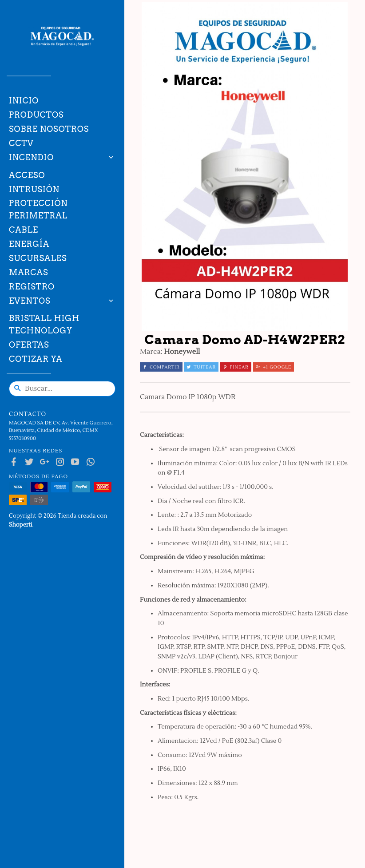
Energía (29, 244)
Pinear (236, 367)
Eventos (30, 301)
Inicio (24, 101)
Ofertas (29, 345)
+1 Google (274, 367)
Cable (24, 230)
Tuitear (201, 367)
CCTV (21, 143)
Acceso (27, 175)
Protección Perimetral (38, 209)
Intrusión (34, 189)
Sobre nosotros (49, 129)
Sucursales (38, 258)
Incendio (31, 157)
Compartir (161, 367)
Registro (32, 287)
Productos (36, 115)
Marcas (28, 272)
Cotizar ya (36, 359)
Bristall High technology (44, 324)
